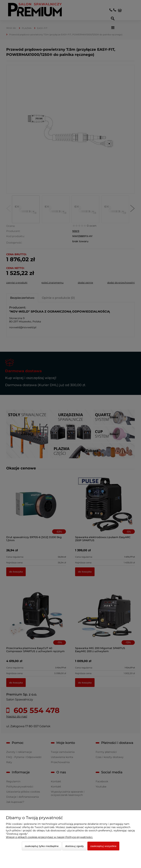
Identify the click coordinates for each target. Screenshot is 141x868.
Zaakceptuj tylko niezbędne (42, 846)
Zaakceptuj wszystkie (103, 846)
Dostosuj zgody (74, 846)
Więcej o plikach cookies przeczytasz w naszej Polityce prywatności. (49, 837)
